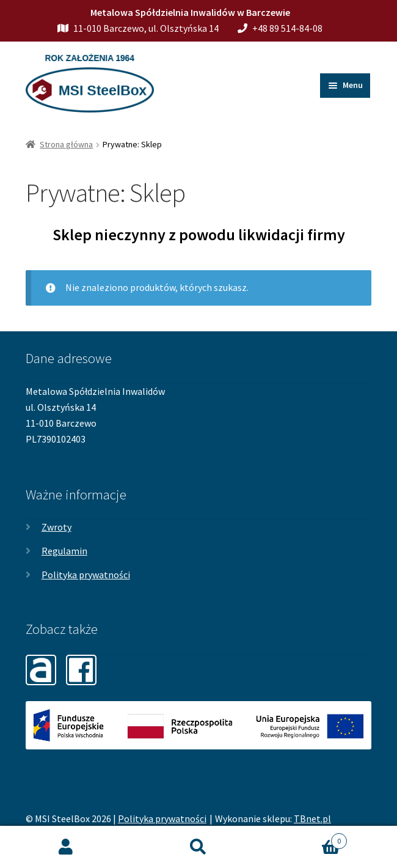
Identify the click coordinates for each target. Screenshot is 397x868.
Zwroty (56, 527)
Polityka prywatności (86, 575)
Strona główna (66, 144)
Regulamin (64, 551)
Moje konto (66, 847)
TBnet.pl (312, 818)
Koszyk (305, 838)
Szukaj (199, 847)
